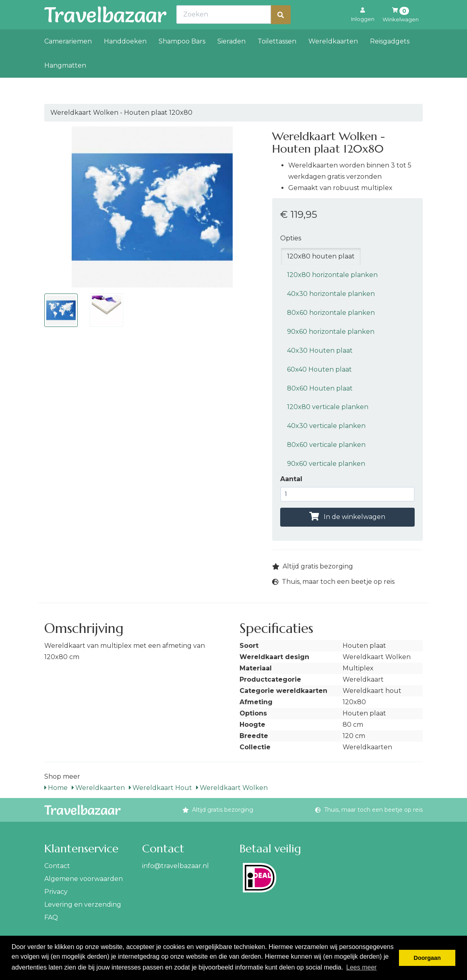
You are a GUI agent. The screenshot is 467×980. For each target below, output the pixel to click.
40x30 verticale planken (326, 426)
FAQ (51, 917)
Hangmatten (65, 83)
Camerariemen (68, 59)
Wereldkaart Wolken (232, 788)
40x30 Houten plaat (320, 350)
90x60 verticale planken (326, 464)
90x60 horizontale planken (331, 332)
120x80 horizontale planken (332, 275)
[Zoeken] (281, 32)
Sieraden (231, 59)
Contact (57, 866)
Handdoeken (125, 59)
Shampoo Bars (182, 59)
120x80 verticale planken (328, 407)
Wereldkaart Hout (160, 788)
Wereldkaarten (333, 59)
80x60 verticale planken (326, 445)
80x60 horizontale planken (331, 313)
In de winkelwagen (347, 517)
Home (56, 788)
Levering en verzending (83, 905)
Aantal (291, 479)
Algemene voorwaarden (84, 879)
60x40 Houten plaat (319, 369)
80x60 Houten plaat (320, 388)
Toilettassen (277, 59)
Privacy (56, 892)
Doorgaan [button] (427, 958)
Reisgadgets (390, 59)
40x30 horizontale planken (331, 294)
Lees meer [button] (362, 967)
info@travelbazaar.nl (176, 866)
